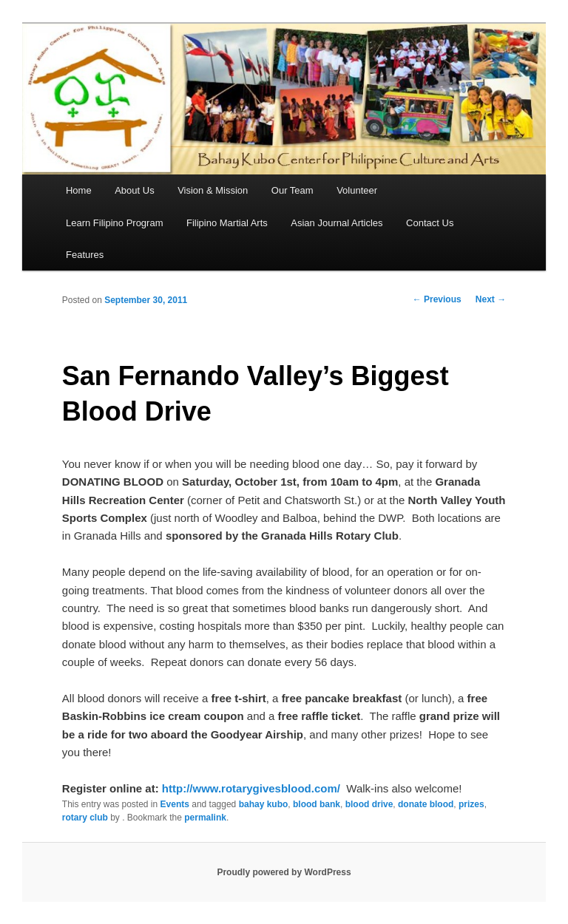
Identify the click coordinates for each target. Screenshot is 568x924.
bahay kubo (264, 804)
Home (79, 190)
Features (85, 255)
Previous (437, 299)
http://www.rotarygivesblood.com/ (251, 788)
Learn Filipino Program (115, 223)
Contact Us (430, 223)
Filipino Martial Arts (227, 223)
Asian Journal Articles (337, 223)
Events (175, 804)
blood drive (369, 804)
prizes (471, 804)
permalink (205, 818)
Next (491, 299)
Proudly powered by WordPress (284, 872)
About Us (134, 190)
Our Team (293, 190)
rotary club (85, 818)
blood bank (317, 804)
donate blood (426, 804)
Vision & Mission (213, 190)
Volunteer (357, 190)
